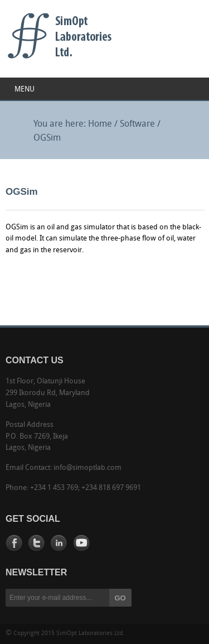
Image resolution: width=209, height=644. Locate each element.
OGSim (47, 138)
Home (100, 124)
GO (120, 598)
